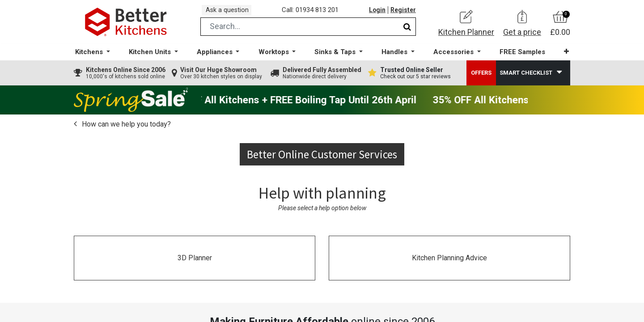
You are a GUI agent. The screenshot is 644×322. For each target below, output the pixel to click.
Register (402, 13)
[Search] (407, 33)
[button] (561, 58)
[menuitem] (518, 58)
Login (375, 13)
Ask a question (230, 13)
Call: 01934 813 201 (313, 13)
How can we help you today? (125, 130)
